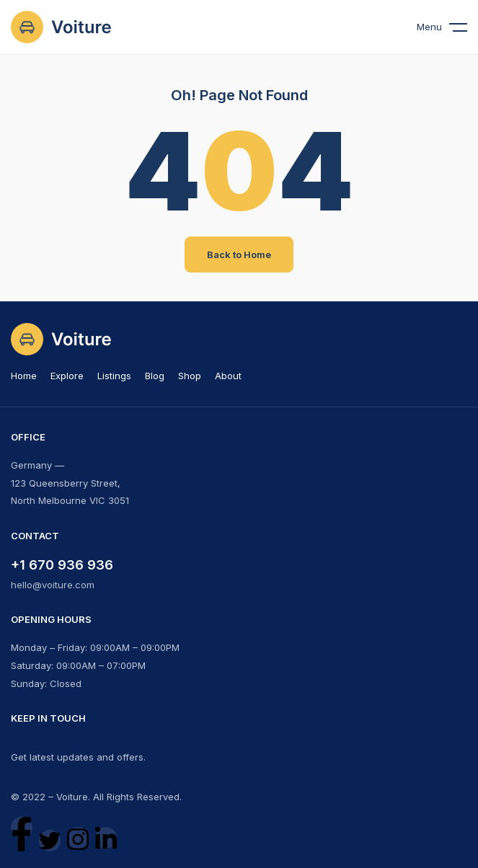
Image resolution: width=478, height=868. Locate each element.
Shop (190, 376)
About (228, 376)
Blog (155, 376)
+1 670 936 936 (62, 565)
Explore (67, 376)
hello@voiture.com (53, 585)
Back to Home (239, 254)
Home (24, 376)
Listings (114, 376)
